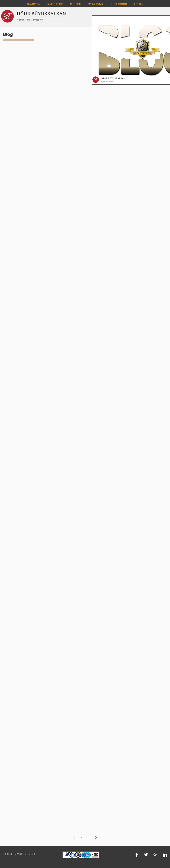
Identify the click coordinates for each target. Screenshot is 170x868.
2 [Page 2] (89, 838)
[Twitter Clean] (146, 855)
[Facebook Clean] (137, 855)
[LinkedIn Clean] (165, 855)
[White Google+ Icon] (155, 855)
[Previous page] (74, 838)
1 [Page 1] (81, 838)
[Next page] (96, 838)
